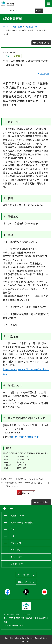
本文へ (12, 11)
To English (45, 74)
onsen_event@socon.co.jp (25, 437)
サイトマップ (23, 575)
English (39, 10)
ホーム (6, 27)
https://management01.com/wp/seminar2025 (26, 372)
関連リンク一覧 (24, 582)
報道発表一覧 (32, 27)
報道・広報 (17, 27)
